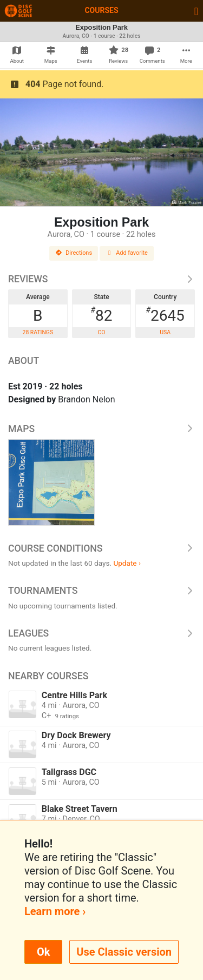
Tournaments (101, 591)
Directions (74, 253)
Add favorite (127, 253)
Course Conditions (101, 548)
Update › (127, 563)
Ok (43, 952)
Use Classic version (124, 952)
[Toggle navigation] (196, 11)
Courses (101, 10)
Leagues (101, 633)
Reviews (101, 279)
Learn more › (55, 911)
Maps (101, 429)
